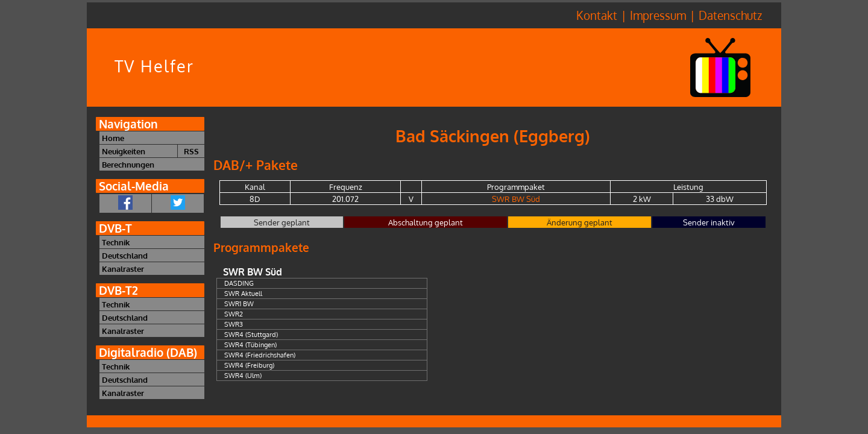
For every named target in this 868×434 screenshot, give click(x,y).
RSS (191, 151)
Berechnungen (128, 164)
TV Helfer (154, 66)
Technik (116, 242)
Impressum (658, 15)
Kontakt (597, 15)
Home (113, 138)
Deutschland (125, 255)
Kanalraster (123, 269)
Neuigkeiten (124, 151)
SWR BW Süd (516, 199)
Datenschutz (730, 15)
